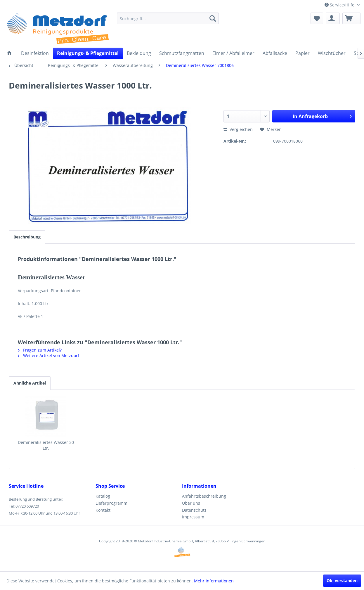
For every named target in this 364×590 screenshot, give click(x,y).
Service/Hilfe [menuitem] (340, 5)
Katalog (103, 496)
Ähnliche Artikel (30, 383)
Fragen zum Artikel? (40, 350)
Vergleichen (238, 129)
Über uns (191, 503)
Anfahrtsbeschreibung (204, 496)
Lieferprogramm (111, 503)
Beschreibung (27, 237)
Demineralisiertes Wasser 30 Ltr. (46, 445)
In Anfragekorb (322, 116)
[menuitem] (168, 18)
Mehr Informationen (214, 581)
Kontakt (103, 510)
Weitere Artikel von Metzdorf (48, 355)
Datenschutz (194, 510)
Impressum (193, 517)
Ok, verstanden (342, 581)
